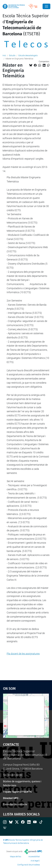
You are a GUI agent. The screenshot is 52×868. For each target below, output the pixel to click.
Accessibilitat (34, 857)
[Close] (46, 6)
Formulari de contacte (15, 804)
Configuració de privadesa (29, 865)
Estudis (12, 55)
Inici (4, 55)
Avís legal (35, 861)
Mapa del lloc (16, 857)
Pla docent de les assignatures (23, 654)
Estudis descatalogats (28, 55)
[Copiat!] (48, 65)
